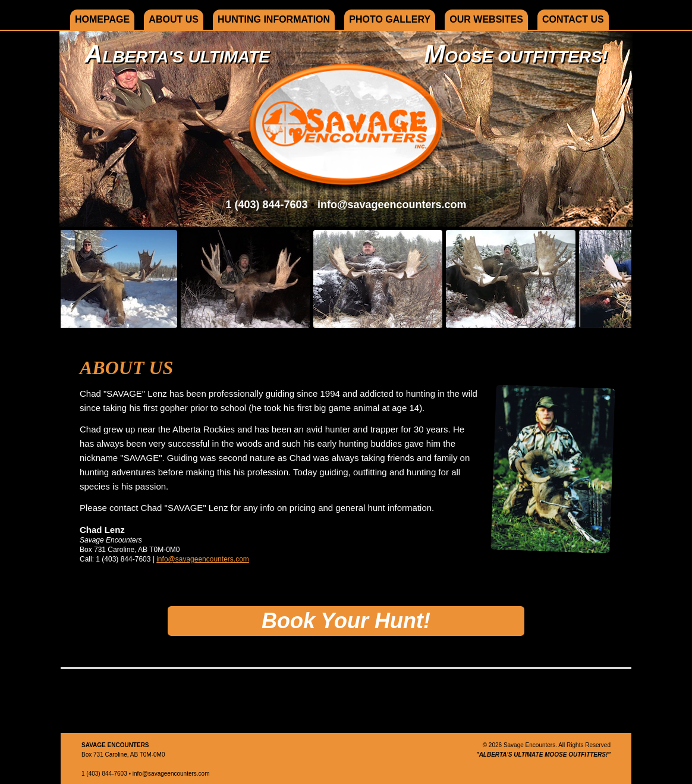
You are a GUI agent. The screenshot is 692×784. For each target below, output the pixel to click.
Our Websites (486, 19)
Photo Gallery (390, 19)
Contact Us (573, 19)
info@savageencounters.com (392, 205)
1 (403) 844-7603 (266, 205)
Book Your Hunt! (346, 621)
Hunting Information (274, 19)
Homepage (102, 19)
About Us (174, 19)
